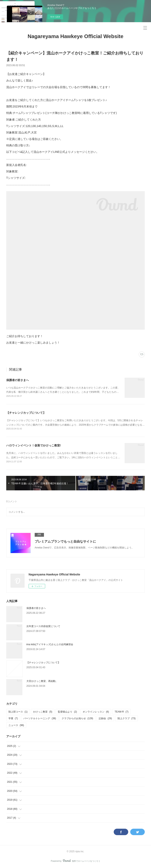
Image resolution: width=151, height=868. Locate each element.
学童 (13, 718)
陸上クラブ (127, 718)
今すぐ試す (55, 17)
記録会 (105, 718)
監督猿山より (67, 712)
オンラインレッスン (96, 712)
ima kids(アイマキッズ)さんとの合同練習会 (50, 644)
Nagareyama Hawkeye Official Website (75, 36)
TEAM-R (121, 712)
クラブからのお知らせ (77, 718)
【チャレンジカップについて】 (26, 413)
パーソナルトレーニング (40, 718)
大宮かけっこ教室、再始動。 (42, 681)
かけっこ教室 (43, 712)
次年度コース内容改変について (43, 626)
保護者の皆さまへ (18, 380)
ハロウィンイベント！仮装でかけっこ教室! (34, 445)
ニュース (16, 725)
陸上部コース (18, 712)
